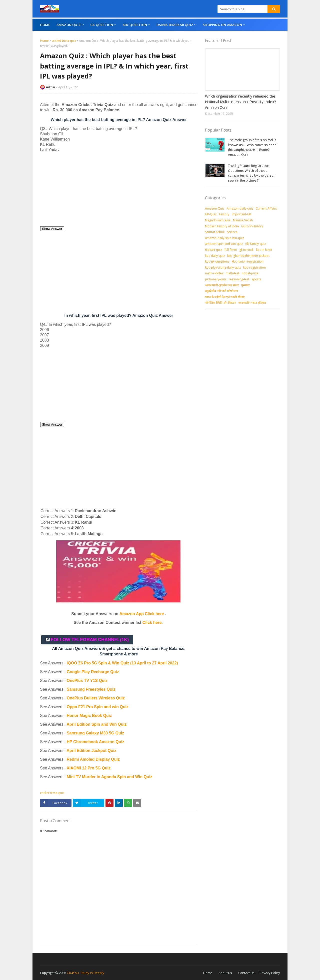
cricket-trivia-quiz (64, 41)
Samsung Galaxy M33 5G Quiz (95, 733)
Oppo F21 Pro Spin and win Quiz (98, 707)
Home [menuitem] (45, 25)
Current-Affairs (266, 208)
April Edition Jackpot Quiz (91, 751)
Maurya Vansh (243, 220)
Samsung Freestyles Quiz (91, 689)
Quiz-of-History (252, 226)
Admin (50, 87)
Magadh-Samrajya (218, 220)
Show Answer (52, 229)
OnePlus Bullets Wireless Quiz (96, 698)
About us (225, 973)
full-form (231, 250)
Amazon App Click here (142, 614)
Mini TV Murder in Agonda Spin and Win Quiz (110, 777)
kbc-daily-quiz (215, 256)
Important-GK (241, 214)
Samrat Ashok (215, 232)
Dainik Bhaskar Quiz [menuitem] (175, 25)
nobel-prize (250, 273)
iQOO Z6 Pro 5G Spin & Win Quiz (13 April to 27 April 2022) (122, 663)
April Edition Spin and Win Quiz (96, 724)
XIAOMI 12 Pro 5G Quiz (89, 768)
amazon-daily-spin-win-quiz (224, 238)
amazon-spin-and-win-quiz (224, 244)
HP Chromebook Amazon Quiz (95, 742)
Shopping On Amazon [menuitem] (222, 25)
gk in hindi (246, 250)
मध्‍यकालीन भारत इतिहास (252, 303)
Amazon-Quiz (215, 208)
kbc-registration (254, 267)
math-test (232, 273)
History (224, 214)
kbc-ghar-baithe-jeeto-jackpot (248, 256)
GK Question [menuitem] (102, 25)
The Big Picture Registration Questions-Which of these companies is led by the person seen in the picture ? (252, 173)
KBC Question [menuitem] (135, 25)
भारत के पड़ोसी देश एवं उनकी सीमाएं (225, 297)
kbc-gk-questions (217, 261)
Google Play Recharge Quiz (93, 672)
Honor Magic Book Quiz (89, 716)
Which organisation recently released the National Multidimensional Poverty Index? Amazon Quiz (240, 102)
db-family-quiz (255, 244)
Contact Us (246, 973)
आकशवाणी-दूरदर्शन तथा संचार (222, 285)
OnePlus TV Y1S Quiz (87, 681)
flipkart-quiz (213, 250)
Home (44, 41)
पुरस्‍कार (245, 285)
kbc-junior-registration (248, 261)
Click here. (153, 623)
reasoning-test (239, 279)
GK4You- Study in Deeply (85, 973)
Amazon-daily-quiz (240, 208)
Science (232, 232)
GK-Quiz (211, 214)
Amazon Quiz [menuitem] (69, 25)
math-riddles (214, 273)
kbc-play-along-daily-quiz (223, 267)
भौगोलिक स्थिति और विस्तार (220, 303)
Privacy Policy (270, 973)
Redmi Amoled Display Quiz (93, 759)
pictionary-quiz (216, 279)
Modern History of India (222, 226)
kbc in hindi (264, 250)
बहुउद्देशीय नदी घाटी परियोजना (221, 291)
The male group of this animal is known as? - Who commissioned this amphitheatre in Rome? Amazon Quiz (252, 147)
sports (256, 279)
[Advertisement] (119, 191)
